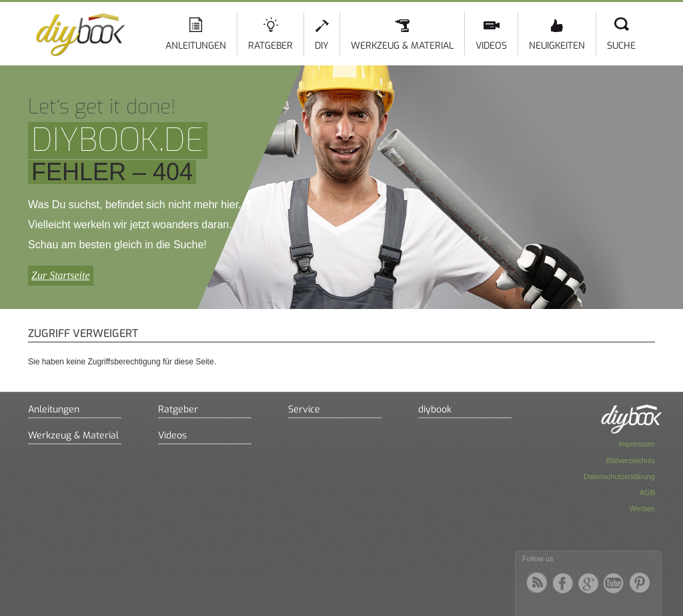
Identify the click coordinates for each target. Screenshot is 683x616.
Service (304, 409)
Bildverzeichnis (631, 460)
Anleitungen (196, 46)
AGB (647, 493)
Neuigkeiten (557, 46)
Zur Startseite (61, 275)
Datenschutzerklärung (619, 477)
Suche (621, 46)
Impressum (637, 444)
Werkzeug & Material (402, 46)
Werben (642, 509)
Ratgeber (270, 46)
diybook (435, 409)
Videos (491, 46)
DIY (322, 46)
